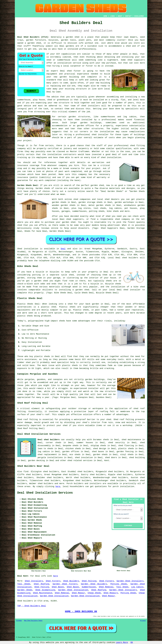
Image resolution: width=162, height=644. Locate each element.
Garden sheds (43, 188)
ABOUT (120, 16)
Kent (107, 461)
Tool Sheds (24, 584)
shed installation (111, 157)
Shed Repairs (111, 593)
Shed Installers (34, 581)
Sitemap (19, 621)
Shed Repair (78, 593)
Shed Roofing (41, 584)
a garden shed (71, 37)
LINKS (112, 16)
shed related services (80, 461)
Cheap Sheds (94, 593)
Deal (63, 249)
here (58, 487)
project (96, 168)
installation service (69, 63)
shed (69, 71)
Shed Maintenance (43, 593)
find (26, 472)
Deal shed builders (49, 440)
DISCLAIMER (139, 16)
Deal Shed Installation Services (45, 493)
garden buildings (91, 123)
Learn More (122, 642)
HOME (105, 16)
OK (132, 642)
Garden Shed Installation (73, 590)
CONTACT (128, 16)
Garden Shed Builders (94, 584)
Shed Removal (106, 587)
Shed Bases (58, 587)
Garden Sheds (25, 590)
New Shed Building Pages (33, 621)
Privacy (143, 621)
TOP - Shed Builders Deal (32, 606)
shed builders (130, 258)
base (142, 100)
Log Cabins (137, 587)
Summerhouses (89, 587)
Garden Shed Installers (130, 581)
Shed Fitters (53, 581)
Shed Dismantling (45, 590)
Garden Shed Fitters (65, 584)
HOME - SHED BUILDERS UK (81, 611)
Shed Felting (89, 581)
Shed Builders (71, 581)
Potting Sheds (119, 584)
